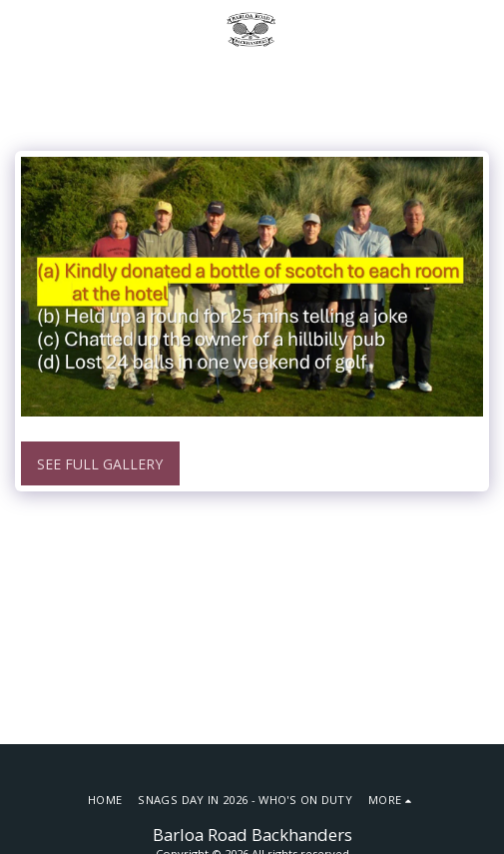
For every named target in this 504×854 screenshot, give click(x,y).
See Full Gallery (100, 464)
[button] (22, 28)
